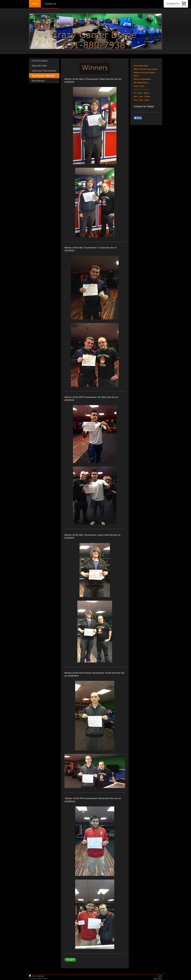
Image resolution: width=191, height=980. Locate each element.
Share (138, 118)
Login (160, 976)
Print (33, 976)
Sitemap (41, 976)
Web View (158, 978)
